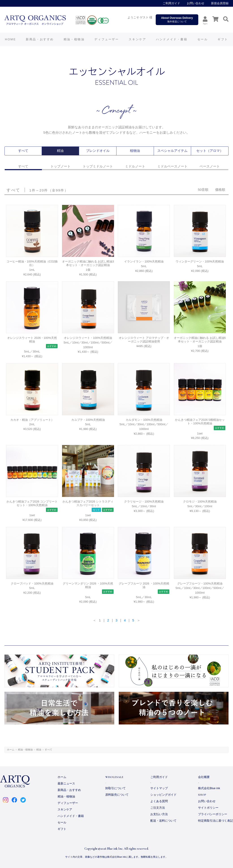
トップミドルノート (98, 166)
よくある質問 (159, 801)
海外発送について (177, 20)
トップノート (60, 166)
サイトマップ (159, 788)
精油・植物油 (25, 750)
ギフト (62, 829)
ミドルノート (135, 166)
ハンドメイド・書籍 (71, 816)
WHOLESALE (114, 777)
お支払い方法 (159, 814)
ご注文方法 (158, 808)
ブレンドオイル (98, 151)
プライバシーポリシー (213, 814)
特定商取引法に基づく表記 (216, 821)
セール (62, 822)
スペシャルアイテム (172, 151)
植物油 (135, 151)
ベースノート (210, 166)
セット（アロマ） (210, 151)
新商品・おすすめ (69, 790)
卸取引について (115, 788)
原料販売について (117, 795)
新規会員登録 (220, 3)
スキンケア (65, 809)
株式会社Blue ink (209, 788)
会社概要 (204, 777)
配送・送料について (163, 821)
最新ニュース (66, 783)
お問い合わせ (196, 3)
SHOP (202, 795)
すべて (23, 151)
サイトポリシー (208, 808)
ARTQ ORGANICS (66, 20)
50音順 (203, 190)
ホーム (11, 750)
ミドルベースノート (172, 166)
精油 (60, 151)
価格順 (220, 190)
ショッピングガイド (163, 795)
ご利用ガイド (171, 3)
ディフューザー (107, 39)
